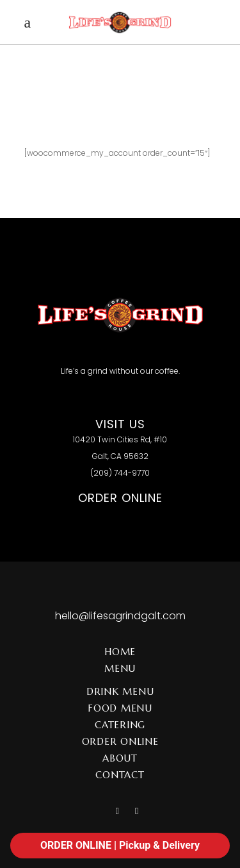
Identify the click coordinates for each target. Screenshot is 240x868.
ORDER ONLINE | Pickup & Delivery (120, 845)
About (120, 758)
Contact (120, 775)
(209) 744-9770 (120, 473)
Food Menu (120, 708)
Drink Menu (120, 691)
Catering (120, 725)
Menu (120, 668)
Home (120, 652)
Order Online (120, 741)
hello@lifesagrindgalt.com (120, 616)
